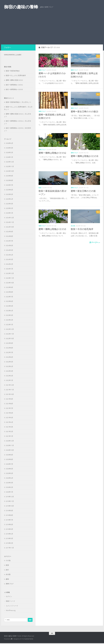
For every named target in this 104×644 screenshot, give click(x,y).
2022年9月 (9, 343)
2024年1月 (9, 269)
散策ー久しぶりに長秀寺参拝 (16, 76)
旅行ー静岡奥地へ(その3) (14, 89)
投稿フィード (10, 601)
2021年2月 (9, 432)
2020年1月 (9, 492)
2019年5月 (9, 529)
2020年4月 (9, 478)
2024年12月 (10, 218)
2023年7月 (9, 297)
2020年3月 (9, 483)
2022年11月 (10, 334)
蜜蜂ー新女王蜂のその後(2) (84, 112)
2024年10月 (10, 227)
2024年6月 (9, 246)
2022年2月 (9, 376)
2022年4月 (9, 366)
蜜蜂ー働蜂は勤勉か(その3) (84, 156)
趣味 (7, 579)
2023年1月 (9, 325)
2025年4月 (9, 199)
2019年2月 (9, 543)
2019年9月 (9, 511)
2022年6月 (9, 357)
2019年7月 (9, 520)
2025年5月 (9, 194)
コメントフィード (12, 606)
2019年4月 (9, 534)
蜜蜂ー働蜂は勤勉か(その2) (52, 229)
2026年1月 (9, 157)
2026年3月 (9, 148)
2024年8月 (9, 236)
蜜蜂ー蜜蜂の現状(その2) (14, 80)
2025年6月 (9, 190)
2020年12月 (10, 441)
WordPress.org (11, 610)
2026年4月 (9, 143)
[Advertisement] (52, 29)
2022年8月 (9, 348)
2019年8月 (9, 515)
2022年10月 (10, 339)
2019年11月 (10, 501)
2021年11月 (10, 390)
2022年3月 (9, 371)
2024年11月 (10, 222)
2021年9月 (9, 399)
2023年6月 (9, 301)
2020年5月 (9, 473)
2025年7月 (9, 185)
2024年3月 (9, 259)
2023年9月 (9, 287)
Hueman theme (29, 639)
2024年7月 (9, 241)
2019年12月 (10, 497)
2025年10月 (10, 171)
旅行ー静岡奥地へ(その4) (14, 85)
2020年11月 (10, 445)
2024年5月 (9, 250)
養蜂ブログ (42, 70)
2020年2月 (9, 487)
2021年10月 (10, 394)
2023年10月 (10, 283)
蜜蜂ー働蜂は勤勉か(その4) (52, 153)
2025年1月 (9, 213)
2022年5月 (9, 362)
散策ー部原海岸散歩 (13, 71)
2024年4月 (9, 255)
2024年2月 (9, 264)
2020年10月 (10, 450)
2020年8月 (9, 459)
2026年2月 (9, 153)
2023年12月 (10, 273)
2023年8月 (9, 292)
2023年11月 (10, 278)
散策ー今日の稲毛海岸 (82, 229)
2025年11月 (10, 166)
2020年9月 (9, 455)
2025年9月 (9, 176)
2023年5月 (9, 306)
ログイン (9, 596)
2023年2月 (9, 320)
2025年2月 (9, 208)
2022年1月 (9, 380)
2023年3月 (9, 315)
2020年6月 (9, 469)
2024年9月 (9, 232)
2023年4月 (9, 311)
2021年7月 (9, 408)
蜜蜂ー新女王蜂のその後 (83, 191)
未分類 (73, 226)
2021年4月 (9, 422)
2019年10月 (10, 506)
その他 (8, 561)
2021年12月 (10, 385)
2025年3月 (9, 204)
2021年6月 (9, 413)
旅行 (7, 570)
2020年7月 (9, 464)
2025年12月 (10, 162)
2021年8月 (9, 404)
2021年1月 (9, 436)
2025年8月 (9, 180)
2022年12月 (10, 329)
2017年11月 (10, 548)
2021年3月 (9, 427)
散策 (40, 188)
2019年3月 (9, 538)
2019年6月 (9, 525)
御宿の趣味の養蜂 (21, 7)
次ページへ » (95, 242)
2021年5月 (9, 418)
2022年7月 (9, 352)
